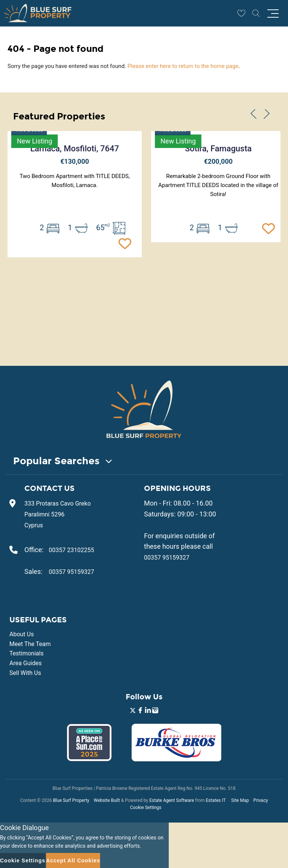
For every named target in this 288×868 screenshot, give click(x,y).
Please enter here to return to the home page (183, 66)
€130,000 (75, 161)
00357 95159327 (71, 572)
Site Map (240, 800)
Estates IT (216, 800)
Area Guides (25, 663)
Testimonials (26, 653)
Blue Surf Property (71, 800)
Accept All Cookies (73, 860)
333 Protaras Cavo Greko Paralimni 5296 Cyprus (58, 514)
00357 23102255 (71, 550)
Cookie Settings (146, 808)
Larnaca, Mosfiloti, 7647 (75, 149)
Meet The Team (30, 644)
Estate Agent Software (172, 800)
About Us (22, 634)
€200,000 (218, 161)
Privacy (261, 800)
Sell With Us (25, 673)
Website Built (107, 800)
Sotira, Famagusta (218, 149)
